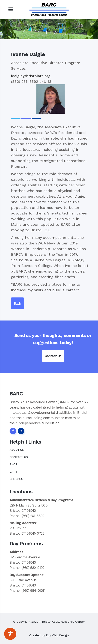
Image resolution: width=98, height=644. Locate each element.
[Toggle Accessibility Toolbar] (10, 634)
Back (17, 303)
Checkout (17, 479)
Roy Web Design (57, 635)
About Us (17, 450)
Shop (13, 464)
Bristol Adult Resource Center (64, 622)
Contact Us (53, 356)
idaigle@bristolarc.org (31, 76)
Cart (13, 472)
